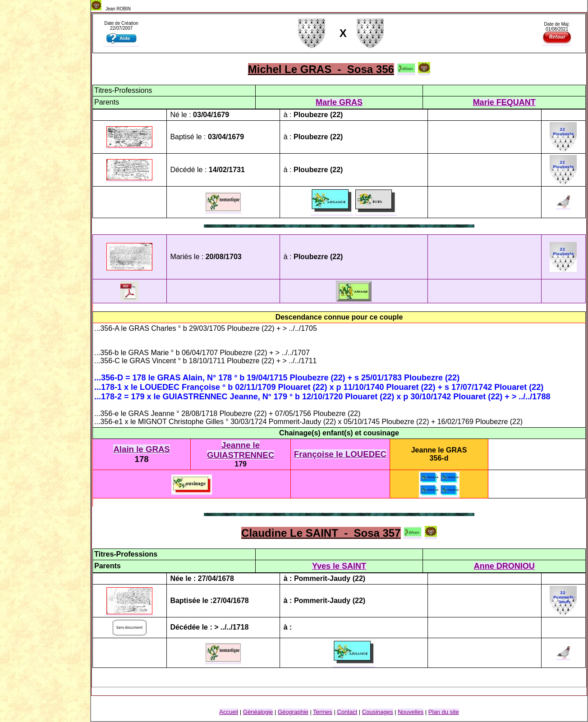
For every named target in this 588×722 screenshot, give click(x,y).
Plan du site (444, 712)
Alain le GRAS (141, 449)
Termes (323, 712)
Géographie (293, 712)
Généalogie (258, 712)
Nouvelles (411, 712)
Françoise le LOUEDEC (340, 454)
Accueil (229, 712)
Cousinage (378, 712)
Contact (347, 712)
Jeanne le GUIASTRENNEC (241, 450)
